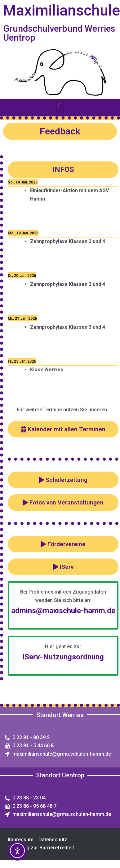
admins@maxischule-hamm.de (63, 611)
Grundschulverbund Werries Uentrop (59, 33)
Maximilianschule (62, 10)
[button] (60, 106)
